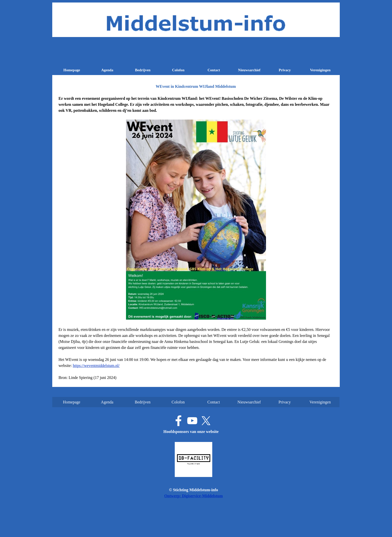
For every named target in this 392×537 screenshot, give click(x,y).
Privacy (285, 70)
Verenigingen (320, 70)
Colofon (178, 70)
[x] (206, 421)
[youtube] (192, 421)
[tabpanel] (196, 238)
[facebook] (178, 421)
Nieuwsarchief (249, 70)
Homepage (72, 70)
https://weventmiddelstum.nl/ (96, 366)
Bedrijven (143, 70)
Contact (214, 70)
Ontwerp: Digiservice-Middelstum (193, 496)
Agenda (107, 70)
